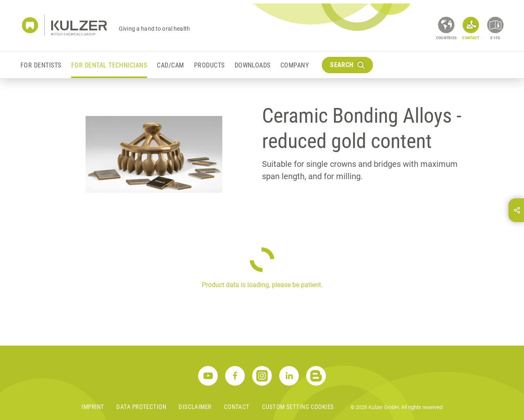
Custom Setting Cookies (298, 407)
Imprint (93, 407)
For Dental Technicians (109, 65)
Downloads (253, 65)
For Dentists (41, 65)
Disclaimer (195, 407)
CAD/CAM (170, 65)
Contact (237, 407)
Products (209, 65)
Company (295, 65)
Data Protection (141, 407)
